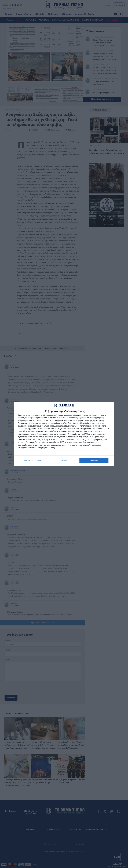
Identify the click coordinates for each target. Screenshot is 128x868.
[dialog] (64, 434)
